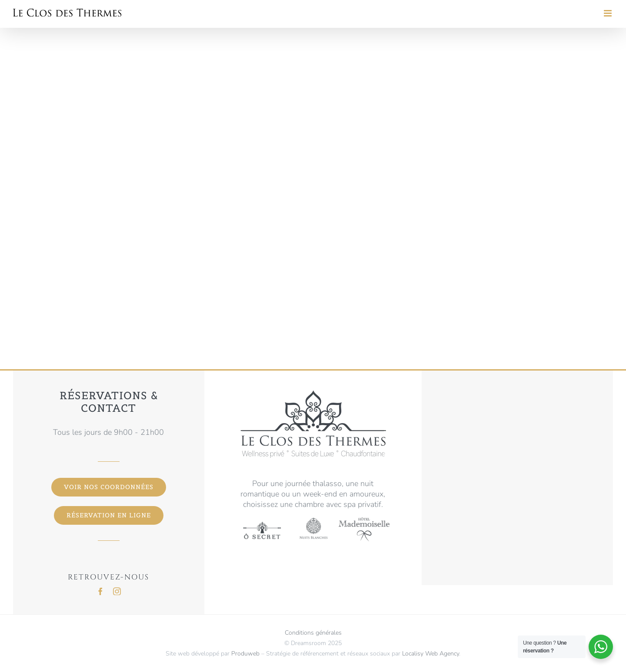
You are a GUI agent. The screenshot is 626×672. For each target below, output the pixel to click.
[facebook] (100, 591)
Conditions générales (313, 633)
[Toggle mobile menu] (608, 13)
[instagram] (117, 591)
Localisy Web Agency (431, 654)
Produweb (245, 654)
